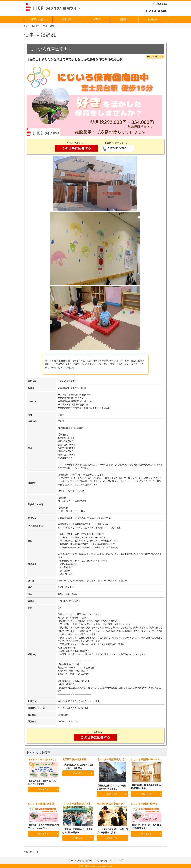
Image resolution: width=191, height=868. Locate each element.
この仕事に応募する (77, 148)
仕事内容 (67, 19)
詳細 (52, 26)
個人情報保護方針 (84, 861)
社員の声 (153, 19)
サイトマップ (116, 861)
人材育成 (95, 19)
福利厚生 (124, 19)
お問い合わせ (101, 861)
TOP (71, 861)
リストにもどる (31, 852)
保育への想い (38, 19)
